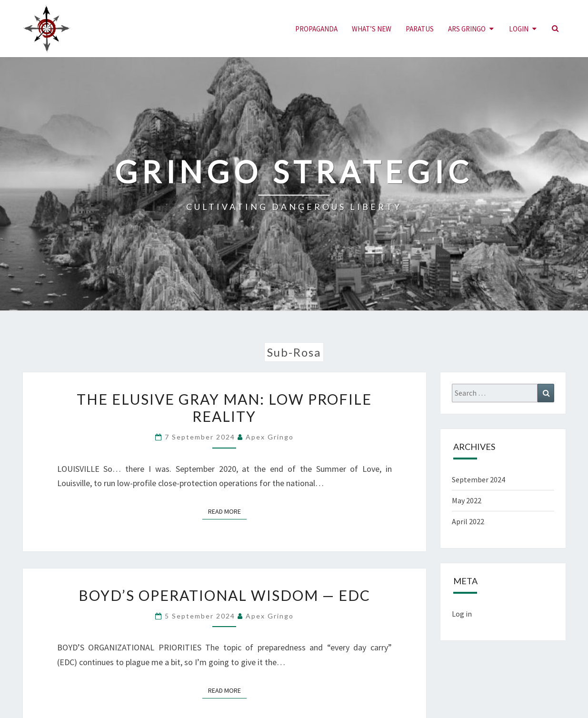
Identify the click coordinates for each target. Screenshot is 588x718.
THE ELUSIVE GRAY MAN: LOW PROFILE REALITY (224, 408)
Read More (227, 511)
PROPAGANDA (316, 29)
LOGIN (519, 29)
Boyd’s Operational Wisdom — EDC (224, 595)
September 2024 (478, 479)
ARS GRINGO (467, 29)
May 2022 (467, 500)
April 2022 (468, 521)
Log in (462, 614)
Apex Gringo (270, 437)
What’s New (372, 29)
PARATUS (420, 29)
